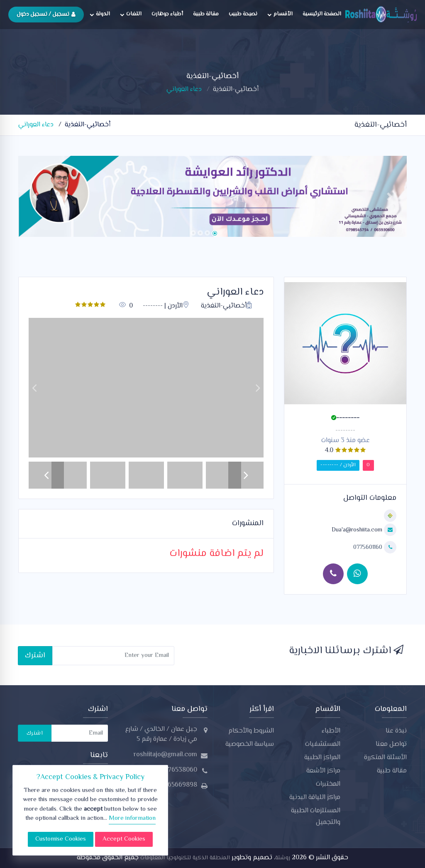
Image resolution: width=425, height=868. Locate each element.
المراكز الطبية (322, 758)
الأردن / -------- (338, 465)
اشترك (35, 655)
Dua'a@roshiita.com (357, 530)
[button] (35, 196)
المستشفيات (323, 744)
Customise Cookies (61, 839)
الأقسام (280, 14)
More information (132, 818)
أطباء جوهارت (167, 14)
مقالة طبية (206, 14)
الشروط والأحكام (251, 731)
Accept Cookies (124, 839)
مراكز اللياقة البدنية (315, 798)
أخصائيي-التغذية (236, 90)
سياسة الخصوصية (250, 744)
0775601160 (369, 548)
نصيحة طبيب (243, 14)
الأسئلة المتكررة (385, 758)
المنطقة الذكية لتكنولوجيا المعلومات (184, 858)
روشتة (283, 858)
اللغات (131, 14)
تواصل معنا (391, 744)
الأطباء (331, 731)
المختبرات (328, 784)
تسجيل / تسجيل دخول (46, 14)
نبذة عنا (396, 731)
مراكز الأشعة (323, 771)
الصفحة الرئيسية (322, 14)
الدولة (100, 14)
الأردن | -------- (166, 306)
